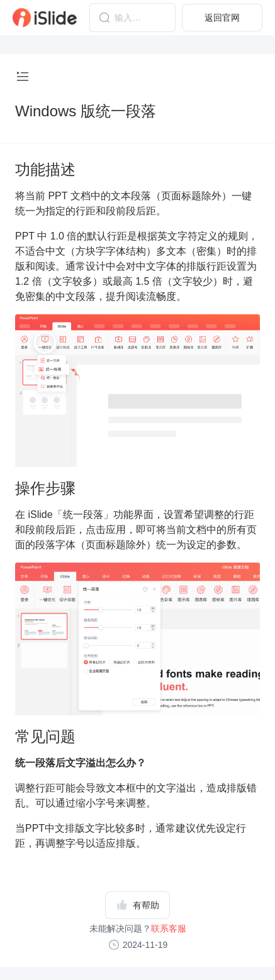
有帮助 (138, 905)
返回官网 (222, 18)
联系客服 (169, 928)
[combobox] (132, 18)
